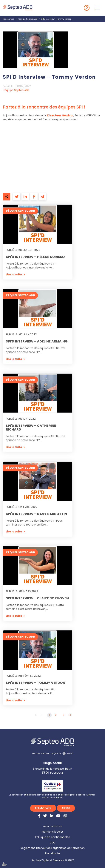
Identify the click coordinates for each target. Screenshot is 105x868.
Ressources (8, 19)
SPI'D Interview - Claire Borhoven (37, 598)
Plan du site (52, 853)
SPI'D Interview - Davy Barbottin (36, 514)
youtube (58, 816)
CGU (53, 843)
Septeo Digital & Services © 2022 (53, 860)
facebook (39, 816)
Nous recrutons (52, 826)
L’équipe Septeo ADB (27, 19)
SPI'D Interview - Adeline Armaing (37, 341)
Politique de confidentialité (53, 837)
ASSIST (66, 808)
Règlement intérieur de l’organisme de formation (53, 848)
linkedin (52, 816)
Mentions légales (53, 832)
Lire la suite (14, 274)
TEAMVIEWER (43, 808)
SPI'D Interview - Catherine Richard (31, 428)
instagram (65, 816)
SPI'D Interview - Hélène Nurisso (35, 257)
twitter (45, 816)
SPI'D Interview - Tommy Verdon (56, 19)
